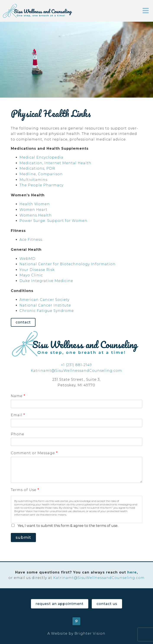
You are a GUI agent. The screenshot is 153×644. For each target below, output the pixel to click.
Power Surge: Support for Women (53, 221)
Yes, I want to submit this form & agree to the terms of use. (68, 526)
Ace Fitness (31, 240)
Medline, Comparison (41, 174)
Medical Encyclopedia (41, 157)
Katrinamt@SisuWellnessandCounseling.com (76, 371)
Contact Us (107, 604)
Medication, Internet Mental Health (55, 163)
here (132, 572)
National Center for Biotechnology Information (68, 264)
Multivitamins (33, 180)
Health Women (35, 204)
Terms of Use (25, 490)
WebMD (27, 259)
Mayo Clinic (31, 275)
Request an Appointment (60, 604)
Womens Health (36, 215)
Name (18, 396)
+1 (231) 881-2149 (76, 365)
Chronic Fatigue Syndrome (47, 311)
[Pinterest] (76, 621)
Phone (18, 434)
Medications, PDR (37, 168)
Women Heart (33, 210)
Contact (23, 322)
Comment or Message (34, 453)
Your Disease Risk (37, 270)
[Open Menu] (146, 11)
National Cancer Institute (45, 305)
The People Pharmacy (41, 185)
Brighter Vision (90, 633)
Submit (23, 537)
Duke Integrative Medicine (46, 281)
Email (18, 415)
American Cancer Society (44, 300)
